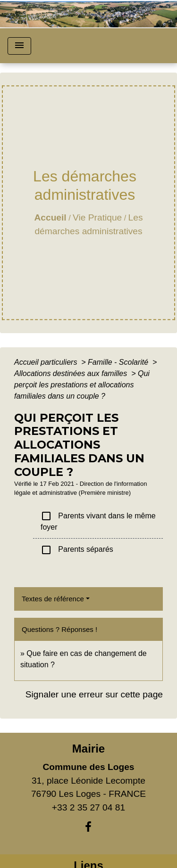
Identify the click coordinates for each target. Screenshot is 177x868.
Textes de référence (53, 599)
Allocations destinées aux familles (72, 373)
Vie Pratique (97, 217)
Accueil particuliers (47, 362)
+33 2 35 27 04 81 (88, 807)
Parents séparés (77, 550)
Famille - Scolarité (119, 362)
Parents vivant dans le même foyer (98, 521)
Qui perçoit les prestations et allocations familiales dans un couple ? (82, 385)
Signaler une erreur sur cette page (94, 694)
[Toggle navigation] (19, 46)
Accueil (50, 217)
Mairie (88, 749)
